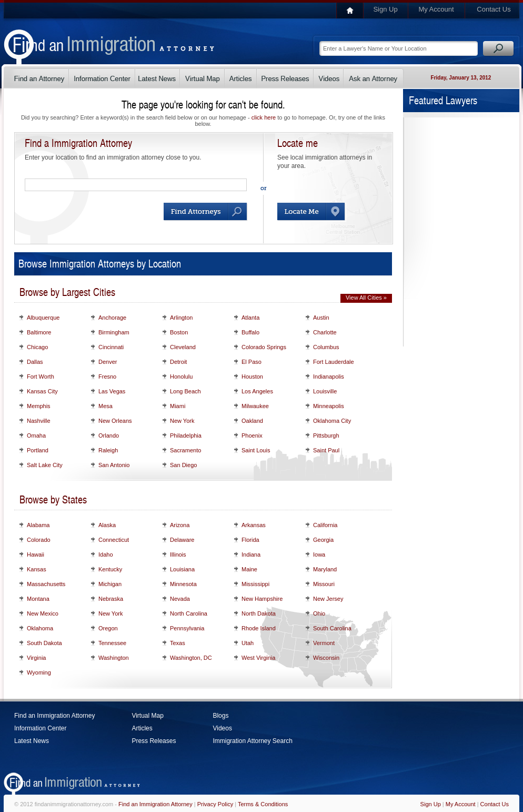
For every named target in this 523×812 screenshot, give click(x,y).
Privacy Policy (215, 804)
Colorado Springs (264, 347)
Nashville (39, 421)
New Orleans (115, 421)
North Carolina (189, 613)
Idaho (106, 554)
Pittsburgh (326, 435)
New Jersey (328, 599)
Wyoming (39, 672)
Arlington (181, 318)
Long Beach (185, 391)
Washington (114, 658)
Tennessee (112, 643)
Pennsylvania (187, 628)
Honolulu (181, 377)
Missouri (324, 584)
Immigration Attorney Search (252, 741)
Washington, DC (191, 658)
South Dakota (44, 643)
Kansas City (42, 391)
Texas (178, 643)
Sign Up (385, 9)
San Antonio (114, 465)
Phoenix (252, 435)
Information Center (40, 728)
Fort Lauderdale (334, 362)
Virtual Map (147, 716)
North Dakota (259, 613)
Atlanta (250, 318)
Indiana (251, 554)
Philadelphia (186, 435)
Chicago (37, 347)
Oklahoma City (332, 421)
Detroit (178, 362)
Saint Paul (326, 450)
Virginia (37, 658)
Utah (248, 643)
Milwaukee (255, 406)
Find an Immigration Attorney (54, 716)
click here (264, 117)
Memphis (39, 406)
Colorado (39, 540)
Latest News (32, 741)
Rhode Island (259, 628)
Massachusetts (46, 584)
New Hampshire (262, 599)
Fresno (107, 377)
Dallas (35, 362)
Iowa (319, 554)
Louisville (325, 391)
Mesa (105, 406)
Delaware (182, 540)
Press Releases (154, 741)
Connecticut (114, 540)
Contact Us (494, 9)
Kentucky (110, 569)
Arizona (180, 525)
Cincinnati (111, 347)
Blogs (220, 716)
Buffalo (250, 332)
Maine (249, 569)
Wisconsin (326, 658)
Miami (178, 406)
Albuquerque (43, 318)
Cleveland (183, 347)
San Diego (183, 465)
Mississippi (255, 584)
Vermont (324, 643)
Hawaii (36, 554)
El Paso (252, 362)
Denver (108, 362)
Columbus (326, 347)
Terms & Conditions (263, 804)
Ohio (319, 613)
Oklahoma (40, 628)
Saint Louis (256, 450)
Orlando (109, 435)
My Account (436, 9)
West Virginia (258, 658)
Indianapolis (329, 377)
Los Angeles (257, 391)
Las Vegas (112, 391)
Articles (142, 728)
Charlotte (325, 332)
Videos (222, 728)
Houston (252, 377)
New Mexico (43, 613)
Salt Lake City (45, 465)
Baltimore (39, 332)
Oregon (108, 628)
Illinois (178, 554)
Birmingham (114, 332)
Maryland (325, 569)
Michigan (110, 584)
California (325, 525)
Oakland (252, 421)
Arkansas (254, 525)
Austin (321, 318)
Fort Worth (41, 377)
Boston (179, 332)
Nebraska (111, 599)
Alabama (38, 525)
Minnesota (183, 584)
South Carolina (332, 628)
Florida (250, 540)
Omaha (36, 435)
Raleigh (108, 450)
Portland (38, 450)
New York (182, 421)
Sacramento (185, 450)
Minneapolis (329, 406)
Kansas (37, 569)
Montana (38, 599)
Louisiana (182, 569)
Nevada (180, 599)
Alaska (107, 525)
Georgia (323, 540)
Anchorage (112, 318)
